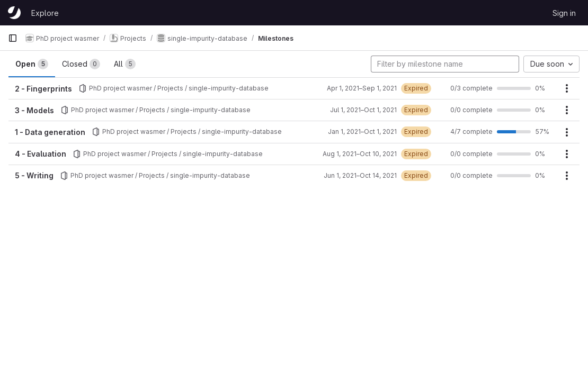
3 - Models (34, 110)
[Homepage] (14, 13)
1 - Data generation (50, 132)
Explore (45, 13)
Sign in (564, 13)
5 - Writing (34, 175)
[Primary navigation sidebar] (13, 38)
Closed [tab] (81, 64)
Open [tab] (32, 64)
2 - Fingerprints (43, 89)
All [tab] (125, 64)
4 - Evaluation (41, 154)
